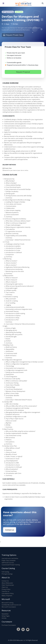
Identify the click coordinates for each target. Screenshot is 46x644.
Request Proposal (23, 72)
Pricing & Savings (7, 574)
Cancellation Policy (8, 594)
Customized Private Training (11, 565)
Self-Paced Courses (8, 563)
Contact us (13, 528)
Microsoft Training (8, 603)
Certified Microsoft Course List (11, 605)
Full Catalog (5, 572)
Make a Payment (7, 596)
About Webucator (7, 583)
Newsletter (5, 614)
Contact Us (5, 581)
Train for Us (5, 591)
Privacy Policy (6, 589)
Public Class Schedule (9, 561)
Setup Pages (6, 616)
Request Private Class (13, 35)
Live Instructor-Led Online (10, 558)
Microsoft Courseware (9, 607)
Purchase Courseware (9, 625)
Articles (4, 618)
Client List (5, 587)
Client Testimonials (8, 585)
